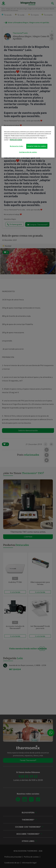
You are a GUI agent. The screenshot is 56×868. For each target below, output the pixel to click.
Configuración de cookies (28, 152)
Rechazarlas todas (17, 146)
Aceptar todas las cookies (37, 146)
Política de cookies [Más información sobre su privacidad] (16, 140)
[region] (28, 142)
